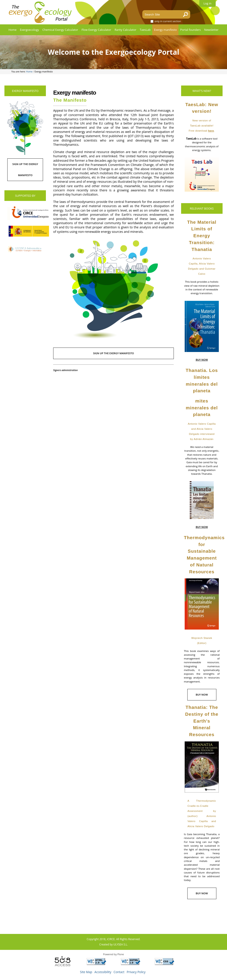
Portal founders (191, 30)
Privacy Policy (136, 972)
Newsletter (211, 30)
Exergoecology (29, 30)
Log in (207, 3)
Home (12, 30)
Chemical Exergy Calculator (60, 30)
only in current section (168, 21)
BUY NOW (202, 360)
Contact (119, 972)
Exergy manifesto (165, 30)
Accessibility (103, 972)
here (211, 131)
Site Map (86, 972)
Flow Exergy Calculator (96, 30)
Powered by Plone (113, 954)
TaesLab (145, 30)
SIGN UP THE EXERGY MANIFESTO (113, 353)
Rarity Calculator (125, 30)
